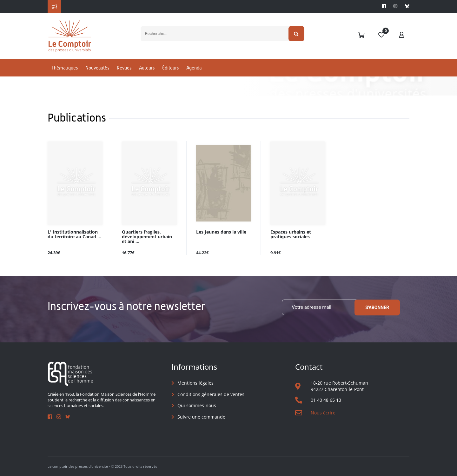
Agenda (194, 68)
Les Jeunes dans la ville (221, 232)
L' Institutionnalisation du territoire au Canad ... (74, 235)
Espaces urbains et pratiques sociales (291, 235)
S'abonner (377, 307)
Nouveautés (97, 68)
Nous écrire (323, 413)
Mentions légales (195, 383)
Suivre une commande (201, 417)
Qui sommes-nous (197, 405)
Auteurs (147, 68)
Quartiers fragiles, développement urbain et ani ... (147, 237)
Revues (124, 68)
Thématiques (65, 68)
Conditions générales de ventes (211, 394)
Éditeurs (170, 68)
